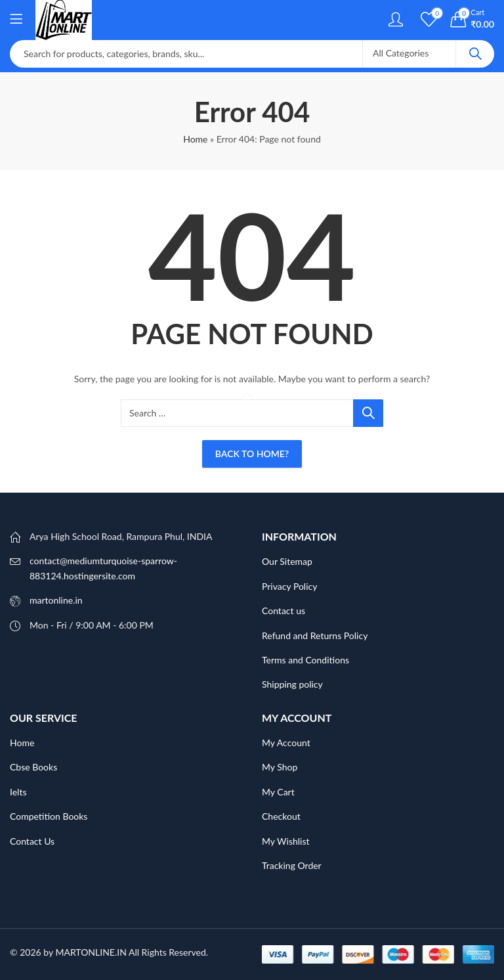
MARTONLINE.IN (91, 952)
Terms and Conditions (305, 660)
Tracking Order (292, 865)
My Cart (278, 792)
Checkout (281, 816)
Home (195, 139)
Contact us (283, 611)
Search (475, 54)
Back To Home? (252, 454)
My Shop (280, 767)
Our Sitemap (287, 561)
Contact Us (32, 841)
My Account (286, 743)
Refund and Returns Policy (315, 635)
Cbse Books (33, 767)
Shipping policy (292, 684)
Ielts (18, 792)
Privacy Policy (289, 586)
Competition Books (49, 816)
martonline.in (56, 600)
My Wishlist (286, 841)
